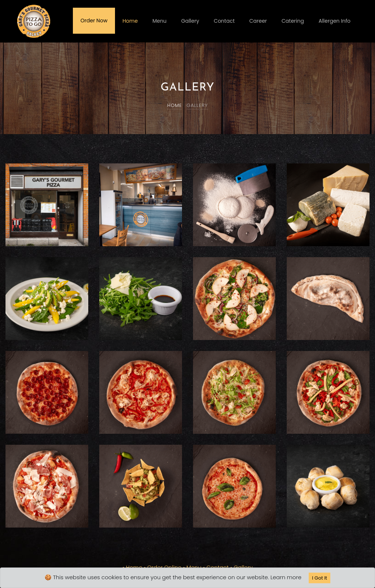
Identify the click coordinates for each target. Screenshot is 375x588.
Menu (159, 21)
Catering (293, 21)
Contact (224, 21)
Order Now (94, 21)
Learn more (286, 577)
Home (130, 21)
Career (258, 21)
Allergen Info (335, 21)
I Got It (320, 578)
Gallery (190, 21)
